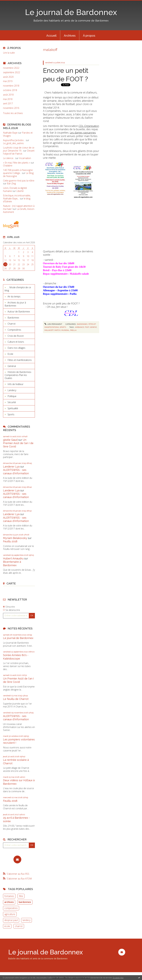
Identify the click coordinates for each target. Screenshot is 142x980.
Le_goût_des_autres (13, 143)
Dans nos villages (16, 348)
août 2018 (8, 95)
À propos (89, 36)
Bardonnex (13, 318)
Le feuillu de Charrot (16, 699)
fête (21, 896)
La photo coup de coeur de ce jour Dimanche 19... (19, 149)
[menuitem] (51, 35)
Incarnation (25, 158)
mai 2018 (8, 99)
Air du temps (14, 296)
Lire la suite (9, 53)
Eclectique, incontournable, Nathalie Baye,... (17, 197)
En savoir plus (118, 978)
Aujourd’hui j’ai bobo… (14, 140)
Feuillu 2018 (10, 541)
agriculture (10, 914)
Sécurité (12, 402)
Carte (11, 583)
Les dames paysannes (83, 133)
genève (93, 327)
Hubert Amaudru (13, 558)
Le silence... (9, 158)
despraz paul (11, 920)
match (57, 330)
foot (87, 327)
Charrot (12, 324)
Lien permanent (53, 324)
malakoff (49, 330)
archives (9, 902)
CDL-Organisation (89, 126)
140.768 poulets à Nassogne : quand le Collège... (18, 172)
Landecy (12, 390)
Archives (70, 36)
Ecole (10, 354)
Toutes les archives (13, 113)
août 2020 (8, 77)
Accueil (51, 36)
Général (12, 366)
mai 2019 (8, 81)
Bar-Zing (11, 183)
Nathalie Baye (10, 133)
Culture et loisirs (16, 342)
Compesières (14, 330)
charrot (19, 926)
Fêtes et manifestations (20, 360)
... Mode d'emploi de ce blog (18, 289)
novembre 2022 (11, 68)
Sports (11, 414)
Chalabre (8, 166)
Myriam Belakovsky (15, 538)
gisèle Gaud (10, 440)
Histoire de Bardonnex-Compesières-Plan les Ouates (18, 375)
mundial (65, 330)
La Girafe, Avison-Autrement (19, 210)
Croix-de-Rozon (16, 336)
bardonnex (25, 902)
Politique (12, 396)
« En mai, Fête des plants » (17, 163)
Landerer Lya (11, 467)
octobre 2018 (10, 90)
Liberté (20, 191)
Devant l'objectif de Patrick (19, 152)
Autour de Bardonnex (19, 312)
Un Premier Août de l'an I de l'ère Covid (18, 443)
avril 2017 (8, 104)
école (7, 926)
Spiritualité (13, 408)
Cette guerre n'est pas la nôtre (19, 181)
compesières (11, 908)
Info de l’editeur (15, 384)
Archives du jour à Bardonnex (15, 304)
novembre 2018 (11, 86)
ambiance (79, 327)
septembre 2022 (12, 72)
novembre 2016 (11, 108)
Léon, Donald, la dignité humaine (15, 189)
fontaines (9, 896)
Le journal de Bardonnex (71, 12)
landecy (26, 920)
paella (73, 330)
